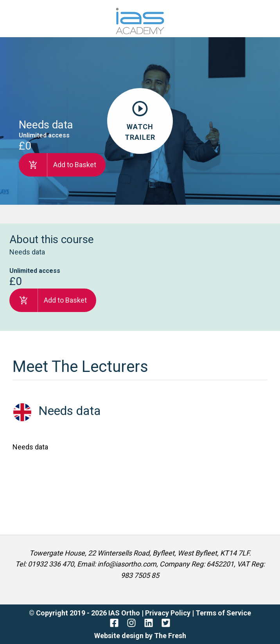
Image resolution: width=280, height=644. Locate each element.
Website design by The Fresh (140, 636)
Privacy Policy (169, 613)
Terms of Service (223, 613)
